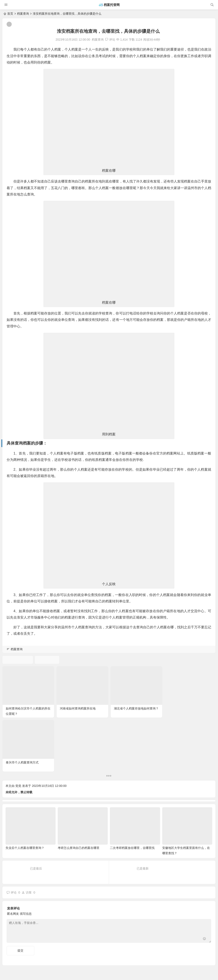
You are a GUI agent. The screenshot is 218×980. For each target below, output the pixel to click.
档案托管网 (112, 5)
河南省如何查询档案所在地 (77, 708)
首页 (10, 14)
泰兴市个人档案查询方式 (184, 708)
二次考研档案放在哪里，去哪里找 (132, 794)
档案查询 (23, 14)
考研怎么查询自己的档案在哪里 (79, 794)
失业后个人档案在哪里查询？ (25, 794)
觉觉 (18, 732)
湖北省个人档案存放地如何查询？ (136, 708)
